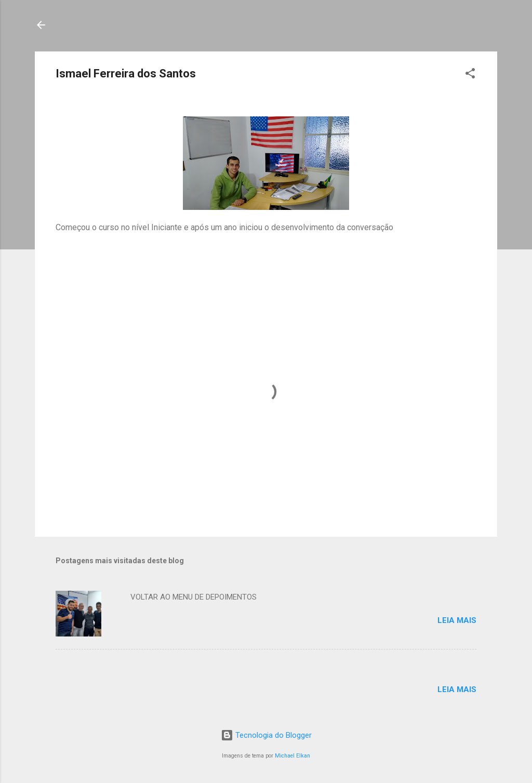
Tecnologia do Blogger (266, 735)
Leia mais (457, 620)
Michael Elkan (292, 756)
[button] (470, 75)
